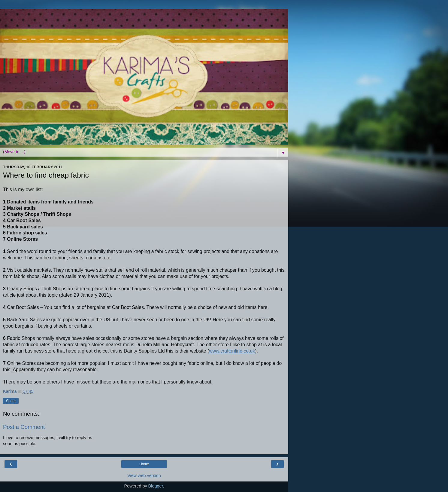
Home (144, 464)
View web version (144, 475)
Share (11, 401)
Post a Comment (24, 427)
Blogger (156, 486)
